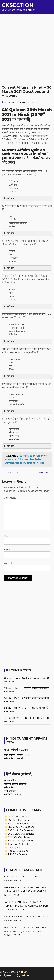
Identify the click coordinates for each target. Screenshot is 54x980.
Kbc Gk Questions (18, 851)
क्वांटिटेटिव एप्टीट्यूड (13, 794)
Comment (11, 498)
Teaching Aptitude (18, 844)
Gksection (18, 5)
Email (8, 550)
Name (8, 536)
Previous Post (11, 473)
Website (9, 563)
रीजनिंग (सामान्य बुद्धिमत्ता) (16, 784)
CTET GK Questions (19, 837)
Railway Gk (14, 847)
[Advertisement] (27, 41)
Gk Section (10, 102)
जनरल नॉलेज (10, 781)
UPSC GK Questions (19, 817)
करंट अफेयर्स (10, 788)
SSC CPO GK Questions (21, 827)
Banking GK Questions (21, 841)
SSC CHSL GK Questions (22, 830)
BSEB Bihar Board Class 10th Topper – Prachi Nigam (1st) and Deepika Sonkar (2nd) (27, 931)
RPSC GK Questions (19, 854)
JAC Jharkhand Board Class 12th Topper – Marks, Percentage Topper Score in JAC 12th (26, 906)
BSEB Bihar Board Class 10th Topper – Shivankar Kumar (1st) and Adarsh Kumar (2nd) (27, 891)
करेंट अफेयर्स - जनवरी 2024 (17, 755)
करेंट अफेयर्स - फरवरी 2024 (17, 758)
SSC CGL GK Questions (21, 834)
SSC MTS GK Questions (21, 823)
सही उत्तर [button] (8, 198)
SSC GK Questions (18, 820)
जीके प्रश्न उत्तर (10, 791)
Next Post (45, 473)
